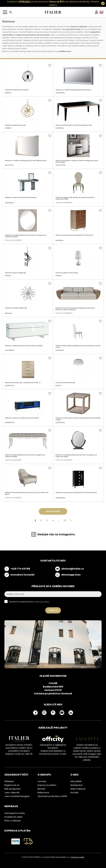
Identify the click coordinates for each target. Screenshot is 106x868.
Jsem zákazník (12, 793)
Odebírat (53, 610)
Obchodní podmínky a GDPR (52, 796)
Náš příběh (76, 781)
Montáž (41, 789)
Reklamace (43, 793)
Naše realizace (78, 789)
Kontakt (74, 793)
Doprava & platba (47, 785)
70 (65, 520)
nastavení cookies (78, 857)
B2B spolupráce (12, 789)
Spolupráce (76, 785)
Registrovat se (12, 785)
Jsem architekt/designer (17, 796)
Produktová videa (13, 817)
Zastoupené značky (15, 813)
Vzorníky (42, 781)
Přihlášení (9, 781)
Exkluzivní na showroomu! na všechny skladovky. (49, 2)
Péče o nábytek (12, 821)
